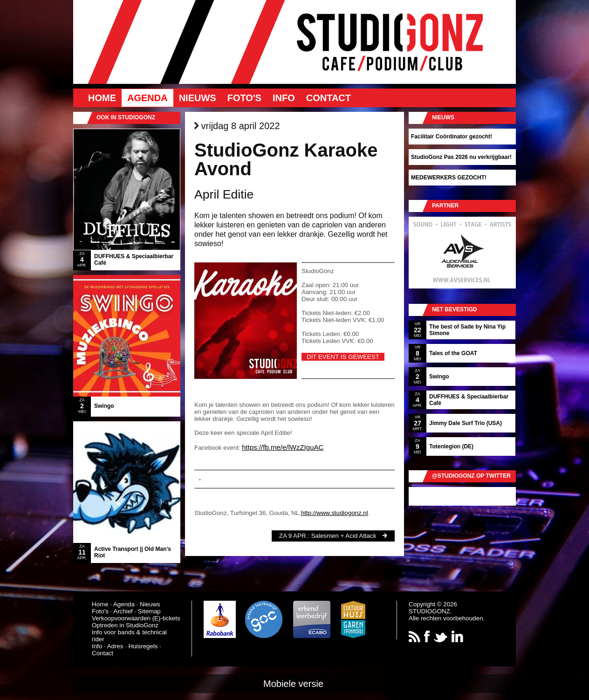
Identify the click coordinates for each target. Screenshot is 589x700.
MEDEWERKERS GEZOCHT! (449, 178)
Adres (115, 646)
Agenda (147, 98)
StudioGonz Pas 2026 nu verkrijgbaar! (461, 157)
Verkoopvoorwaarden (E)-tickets (136, 618)
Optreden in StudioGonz (125, 625)
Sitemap (149, 611)
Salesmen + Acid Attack (344, 536)
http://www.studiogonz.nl (335, 513)
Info (284, 98)
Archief (123, 611)
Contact (329, 98)
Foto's (244, 98)
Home (102, 98)
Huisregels (143, 646)
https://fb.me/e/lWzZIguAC (283, 447)
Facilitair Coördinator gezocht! (452, 137)
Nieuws (198, 98)
